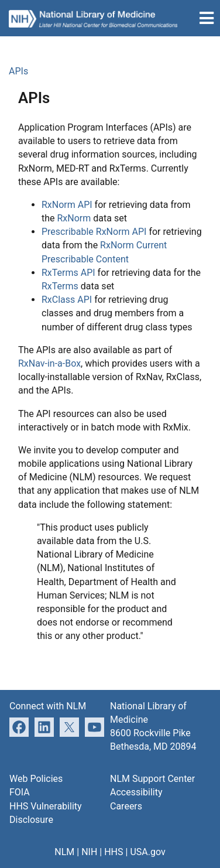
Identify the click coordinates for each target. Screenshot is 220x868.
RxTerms (60, 286)
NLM (64, 852)
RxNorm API (67, 205)
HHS (114, 852)
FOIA (20, 792)
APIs (18, 71)
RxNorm (74, 218)
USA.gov (147, 852)
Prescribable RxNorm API (94, 232)
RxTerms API (68, 273)
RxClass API (67, 300)
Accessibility (136, 792)
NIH (89, 852)
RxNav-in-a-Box (49, 363)
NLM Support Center (152, 779)
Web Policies (36, 779)
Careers (126, 806)
